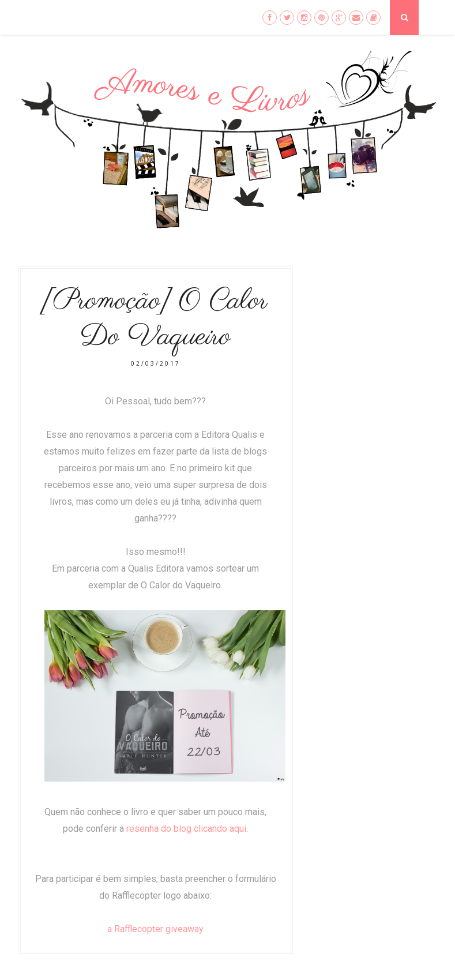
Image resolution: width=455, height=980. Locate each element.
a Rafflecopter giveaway (155, 929)
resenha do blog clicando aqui (186, 829)
